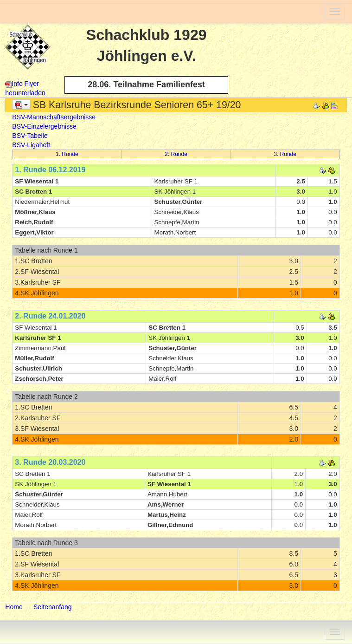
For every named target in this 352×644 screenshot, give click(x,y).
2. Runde (176, 154)
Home (14, 607)
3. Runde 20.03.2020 (50, 462)
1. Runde (67, 154)
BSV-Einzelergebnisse (44, 126)
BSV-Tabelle (30, 136)
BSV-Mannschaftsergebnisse (54, 117)
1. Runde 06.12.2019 (50, 170)
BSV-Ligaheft (31, 145)
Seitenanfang (53, 607)
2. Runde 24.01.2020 (50, 316)
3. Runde (285, 154)
